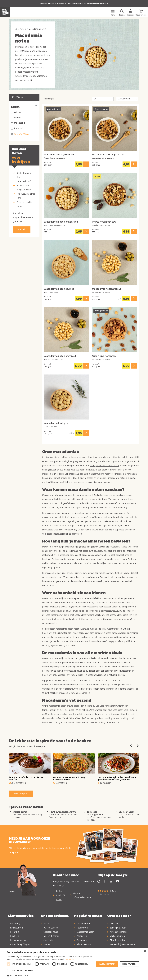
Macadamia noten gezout (107, 289)
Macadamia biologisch (57, 423)
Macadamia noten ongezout (60, 356)
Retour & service (17, 940)
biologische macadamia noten (105, 466)
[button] (50, 976)
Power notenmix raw (104, 222)
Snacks (45, 944)
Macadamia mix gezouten (59, 155)
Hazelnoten (81, 928)
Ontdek (22, 229)
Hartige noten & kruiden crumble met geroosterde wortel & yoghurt (118, 779)
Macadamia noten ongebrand (61, 222)
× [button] (145, 951)
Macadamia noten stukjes (59, 289)
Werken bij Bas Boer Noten (122, 944)
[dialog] (74, 964)
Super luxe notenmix (104, 356)
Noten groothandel (118, 932)
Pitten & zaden (49, 928)
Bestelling (14, 924)
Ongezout (18, 128)
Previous (131, 746)
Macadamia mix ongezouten (108, 155)
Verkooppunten (116, 936)
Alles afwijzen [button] (129, 964)
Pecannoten (81, 940)
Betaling (13, 932)
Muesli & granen (50, 936)
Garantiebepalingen (19, 944)
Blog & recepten (116, 940)
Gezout (17, 118)
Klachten (13, 936)
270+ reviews (104, 894)
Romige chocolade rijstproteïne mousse (26, 779)
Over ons (113, 924)
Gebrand (18, 112)
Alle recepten (21, 794)
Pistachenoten (82, 944)
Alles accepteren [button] (107, 964)
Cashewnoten (82, 924)
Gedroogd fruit (49, 932)
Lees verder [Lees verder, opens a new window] (70, 959)
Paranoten (80, 936)
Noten (23, 29)
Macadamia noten (84, 932)
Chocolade (47, 940)
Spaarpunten (15, 928)
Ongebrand (19, 123)
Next (138, 746)
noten (91, 714)
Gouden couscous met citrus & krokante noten (69, 779)
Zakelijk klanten (117, 928)
